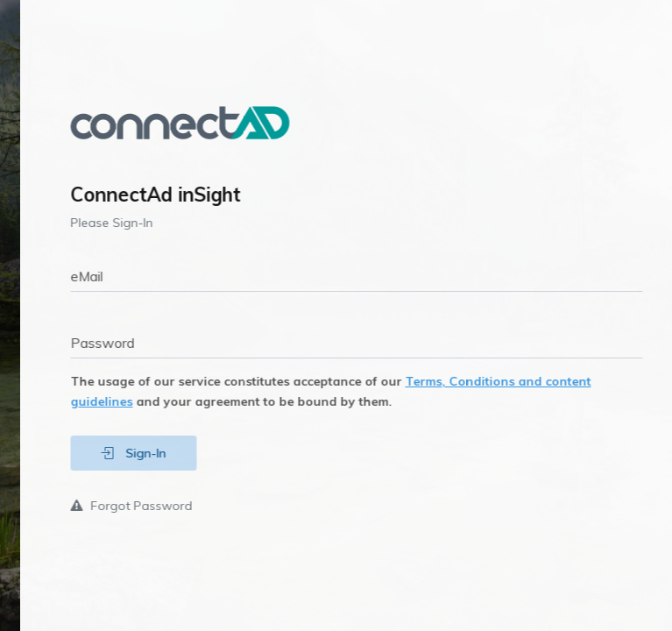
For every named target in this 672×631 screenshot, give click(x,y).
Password (123, 343)
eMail (107, 276)
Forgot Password (152, 506)
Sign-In (154, 453)
